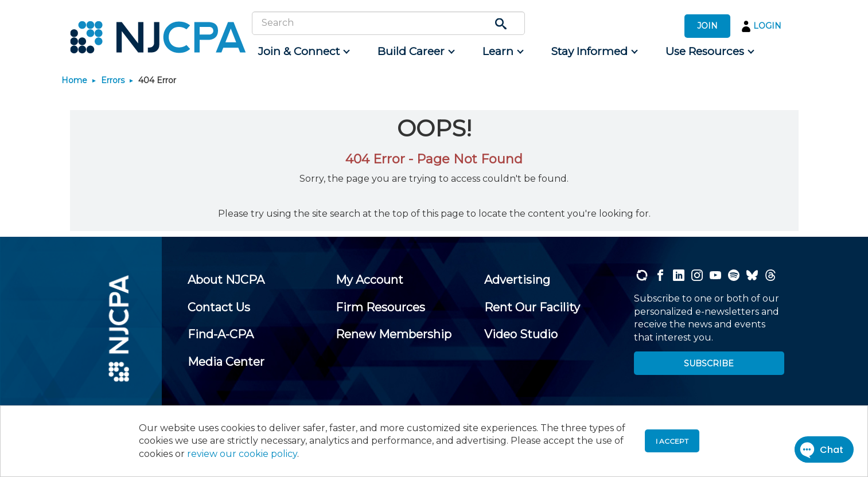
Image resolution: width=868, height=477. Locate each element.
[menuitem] (303, 52)
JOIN (707, 26)
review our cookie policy (242, 454)
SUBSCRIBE (709, 363)
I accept (672, 441)
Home (74, 80)
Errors (113, 80)
